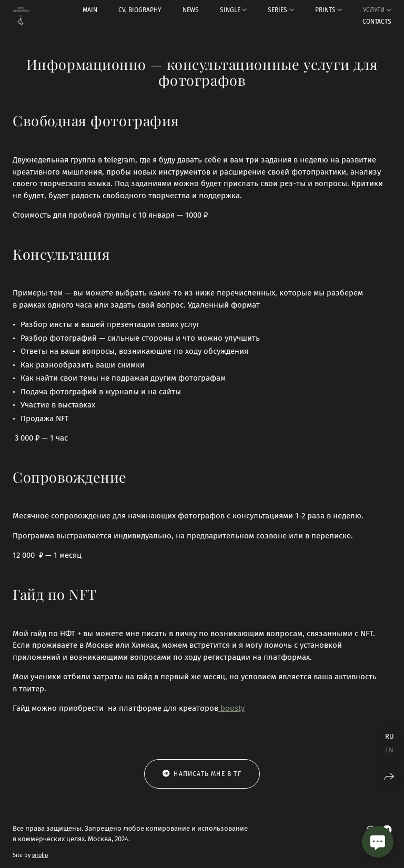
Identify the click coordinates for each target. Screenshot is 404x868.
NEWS (191, 10)
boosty (231, 708)
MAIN (90, 10)
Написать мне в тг (202, 774)
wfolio (40, 855)
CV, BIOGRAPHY (140, 10)
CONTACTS (377, 22)
